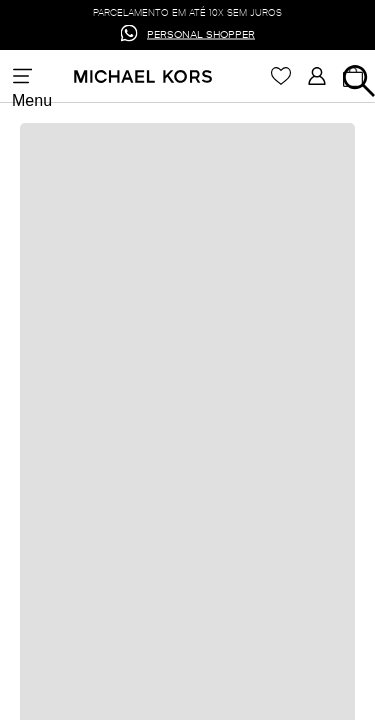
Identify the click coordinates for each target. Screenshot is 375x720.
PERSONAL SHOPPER (201, 32)
